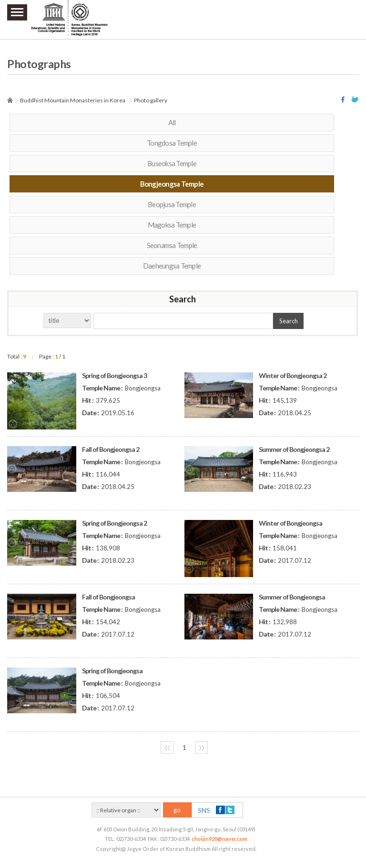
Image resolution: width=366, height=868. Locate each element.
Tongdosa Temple (172, 143)
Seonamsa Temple (172, 245)
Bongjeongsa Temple (172, 184)
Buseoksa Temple (172, 163)
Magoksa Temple (172, 225)
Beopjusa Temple (172, 204)
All (172, 122)
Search (289, 321)
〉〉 (202, 748)
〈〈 (167, 748)
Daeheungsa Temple (172, 266)
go (177, 810)
